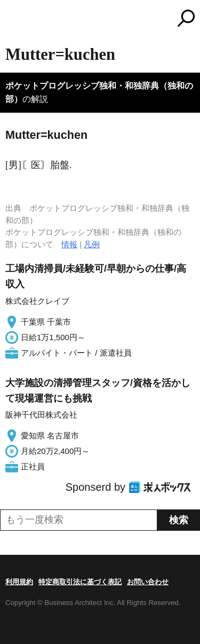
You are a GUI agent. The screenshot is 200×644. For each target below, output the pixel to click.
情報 (69, 244)
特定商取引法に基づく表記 (80, 582)
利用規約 (19, 582)
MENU (13, 19)
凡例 (92, 244)
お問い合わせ (148, 582)
